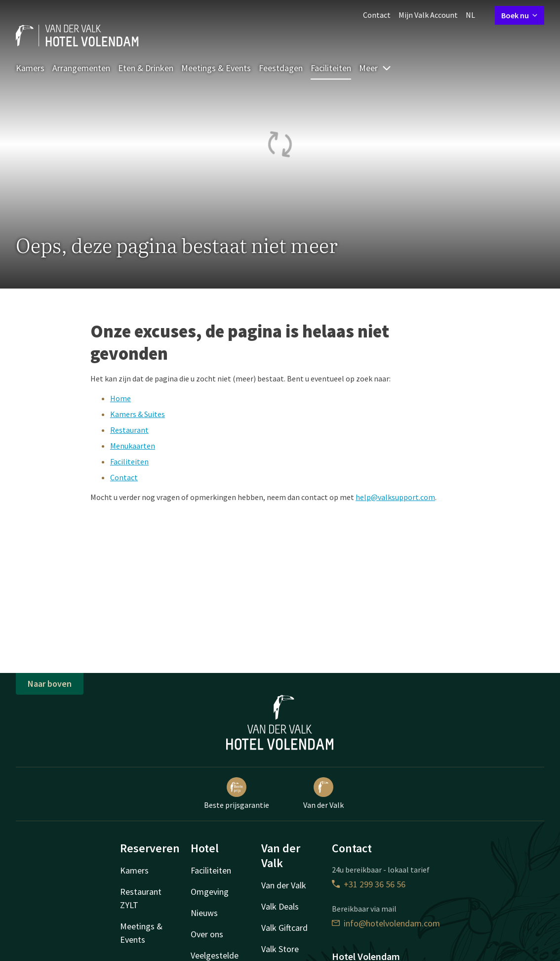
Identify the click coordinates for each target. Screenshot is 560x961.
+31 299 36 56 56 (369, 884)
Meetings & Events (216, 68)
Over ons (207, 934)
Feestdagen (281, 68)
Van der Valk (323, 794)
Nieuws (204, 913)
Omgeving (210, 892)
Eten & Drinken (146, 68)
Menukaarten (133, 446)
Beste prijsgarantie (237, 794)
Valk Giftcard (284, 928)
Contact (377, 15)
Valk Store (280, 949)
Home (120, 398)
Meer (375, 68)
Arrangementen (81, 68)
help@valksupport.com (395, 497)
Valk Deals (280, 906)
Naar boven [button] (50, 684)
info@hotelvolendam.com (386, 923)
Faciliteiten (331, 68)
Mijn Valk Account (428, 15)
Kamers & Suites (138, 414)
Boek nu (520, 15)
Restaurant (129, 430)
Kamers (30, 68)
